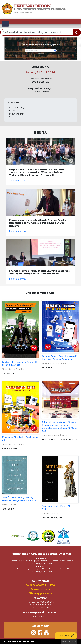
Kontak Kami (68, 641)
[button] (6, 49)
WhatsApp (67, 636)
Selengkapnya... (18, 180)
